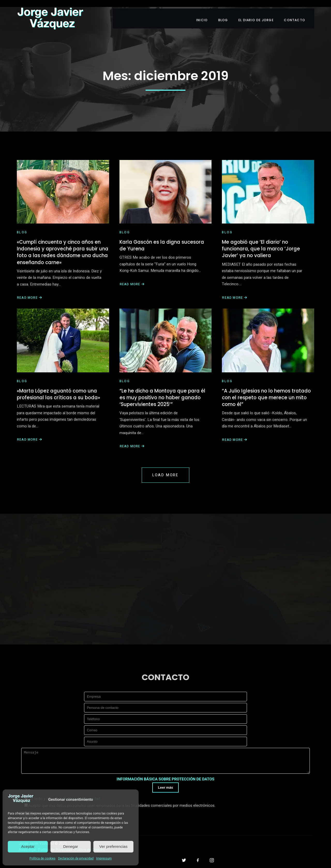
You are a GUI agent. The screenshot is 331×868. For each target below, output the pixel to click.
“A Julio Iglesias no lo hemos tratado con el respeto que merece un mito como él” (267, 393)
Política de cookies (43, 858)
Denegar (71, 846)
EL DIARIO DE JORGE (260, 12)
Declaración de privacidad (76, 858)
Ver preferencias (113, 846)
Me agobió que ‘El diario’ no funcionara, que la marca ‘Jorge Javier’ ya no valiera (264, 239)
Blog (22, 222)
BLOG (226, 12)
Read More (30, 290)
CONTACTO (300, 12)
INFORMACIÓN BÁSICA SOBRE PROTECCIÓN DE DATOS (165, 786)
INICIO (204, 12)
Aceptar (28, 846)
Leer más (166, 795)
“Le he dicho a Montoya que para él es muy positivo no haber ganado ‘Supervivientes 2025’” (165, 393)
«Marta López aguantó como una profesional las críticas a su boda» (61, 389)
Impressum (104, 858)
